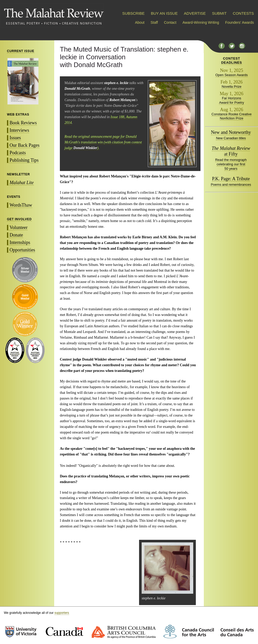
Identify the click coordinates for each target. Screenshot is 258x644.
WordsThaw (21, 205)
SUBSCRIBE (134, 13)
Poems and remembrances (231, 185)
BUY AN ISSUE (164, 13)
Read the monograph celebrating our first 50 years (231, 164)
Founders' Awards (240, 22)
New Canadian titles (231, 138)
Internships (20, 242)
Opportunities (22, 250)
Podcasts (18, 153)
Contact (170, 22)
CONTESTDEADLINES (232, 60)
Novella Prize (232, 87)
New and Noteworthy (231, 132)
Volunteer (19, 227)
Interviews (19, 130)
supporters (62, 613)
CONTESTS (243, 13)
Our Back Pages (25, 145)
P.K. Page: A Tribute (231, 179)
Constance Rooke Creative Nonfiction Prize (232, 116)
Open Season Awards (232, 75)
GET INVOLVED (19, 219)
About (140, 22)
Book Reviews (23, 123)
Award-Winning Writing (201, 22)
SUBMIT (219, 13)
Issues (15, 138)
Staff (154, 22)
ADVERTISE (195, 13)
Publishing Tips (24, 160)
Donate (16, 235)
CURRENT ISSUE (21, 51)
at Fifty (231, 151)
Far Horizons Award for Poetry (232, 100)
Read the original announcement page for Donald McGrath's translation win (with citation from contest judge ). (103, 142)
